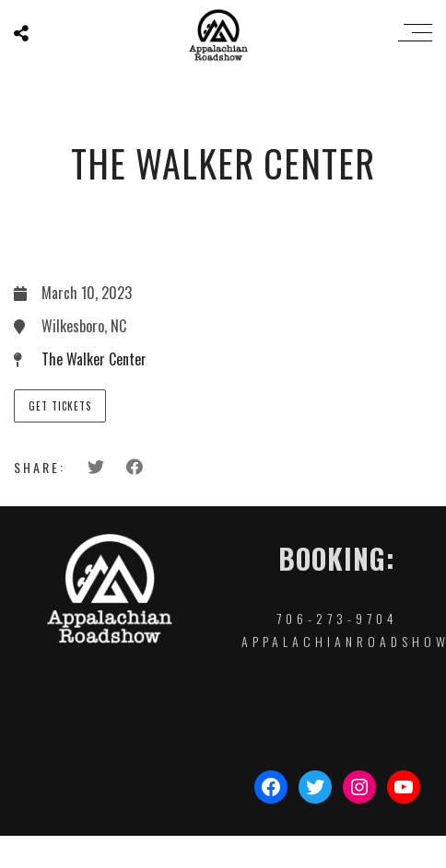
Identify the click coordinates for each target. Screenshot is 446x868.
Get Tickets (60, 406)
